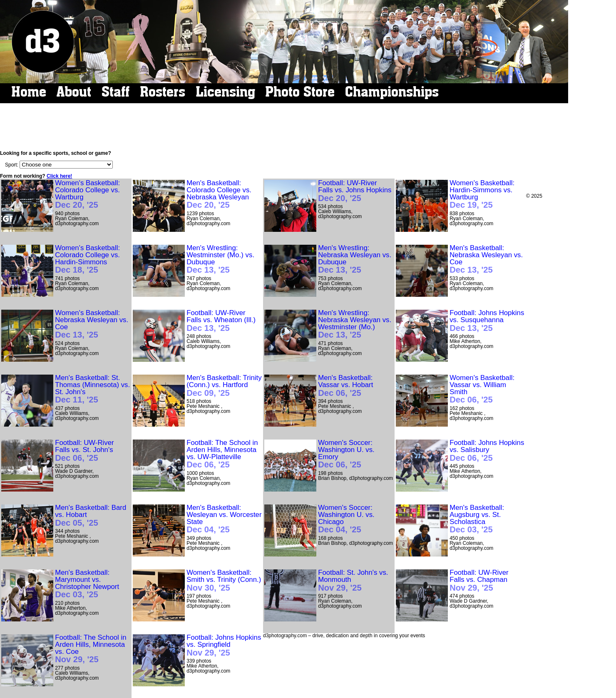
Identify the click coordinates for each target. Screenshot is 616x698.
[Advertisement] (286, 127)
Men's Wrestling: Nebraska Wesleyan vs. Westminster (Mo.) (355, 324)
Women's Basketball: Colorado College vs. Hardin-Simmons (87, 260)
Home (29, 92)
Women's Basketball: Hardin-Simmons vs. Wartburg (482, 195)
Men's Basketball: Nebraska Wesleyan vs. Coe (486, 260)
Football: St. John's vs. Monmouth (353, 581)
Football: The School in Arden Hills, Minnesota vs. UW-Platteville (222, 454)
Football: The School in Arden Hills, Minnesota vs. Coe (91, 649)
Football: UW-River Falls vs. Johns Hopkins (355, 191)
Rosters (163, 92)
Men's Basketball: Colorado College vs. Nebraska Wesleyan (219, 195)
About (74, 92)
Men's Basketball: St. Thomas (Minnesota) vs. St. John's (92, 389)
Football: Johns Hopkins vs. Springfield (224, 646)
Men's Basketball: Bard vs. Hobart (91, 516)
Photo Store (300, 92)
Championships (392, 92)
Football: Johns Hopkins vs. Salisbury (487, 451)
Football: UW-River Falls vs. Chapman (479, 581)
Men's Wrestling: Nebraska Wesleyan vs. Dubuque (355, 260)
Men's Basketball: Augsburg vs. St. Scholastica (477, 519)
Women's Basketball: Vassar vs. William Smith (482, 389)
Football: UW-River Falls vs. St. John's (84, 451)
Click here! (59, 176)
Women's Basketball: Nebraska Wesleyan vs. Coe (92, 324)
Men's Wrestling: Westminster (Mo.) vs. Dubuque (220, 260)
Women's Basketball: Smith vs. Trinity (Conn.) (224, 581)
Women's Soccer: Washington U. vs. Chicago (346, 519)
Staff (115, 92)
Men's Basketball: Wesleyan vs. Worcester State (224, 519)
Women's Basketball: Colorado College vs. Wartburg (87, 195)
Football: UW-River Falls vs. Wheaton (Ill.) (221, 321)
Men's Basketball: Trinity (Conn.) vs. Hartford (224, 386)
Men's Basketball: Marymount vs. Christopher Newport (87, 584)
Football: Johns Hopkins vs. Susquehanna (487, 321)
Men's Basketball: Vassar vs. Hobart (345, 386)
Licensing (225, 92)
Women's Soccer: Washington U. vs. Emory (346, 454)
